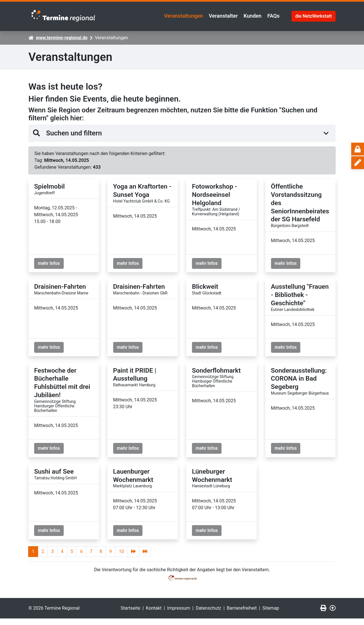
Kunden (246, 15)
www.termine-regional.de (62, 36)
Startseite (130, 615)
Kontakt (154, 615)
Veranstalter (212, 15)
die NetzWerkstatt (314, 15)
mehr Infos (49, 262)
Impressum (179, 615)
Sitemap (271, 615)
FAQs (271, 15)
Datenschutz (208, 615)
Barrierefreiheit (242, 615)
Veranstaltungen (166, 15)
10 (121, 558)
